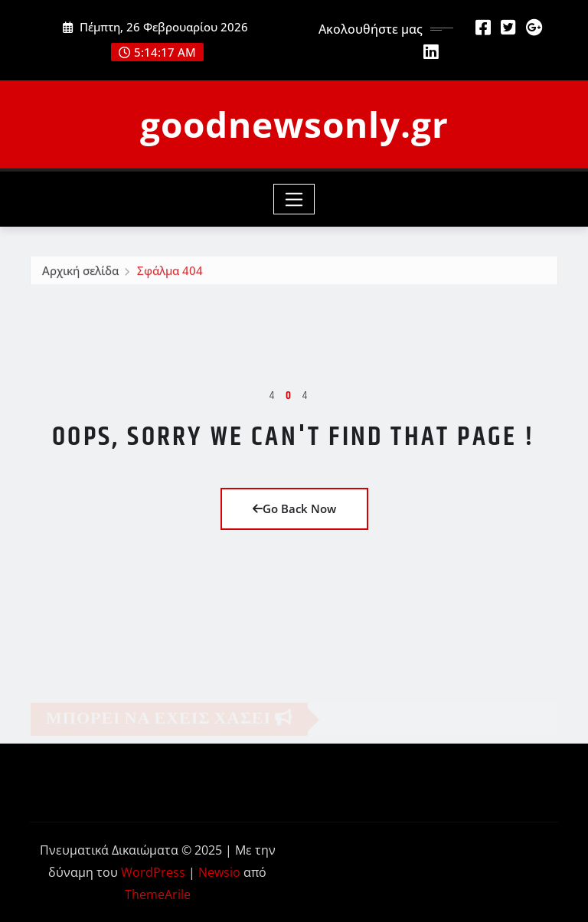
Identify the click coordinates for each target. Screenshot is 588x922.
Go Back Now (294, 508)
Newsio (219, 872)
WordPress (153, 872)
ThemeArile (158, 894)
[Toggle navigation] (294, 199)
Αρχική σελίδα (80, 274)
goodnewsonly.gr (294, 124)
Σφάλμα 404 (170, 274)
